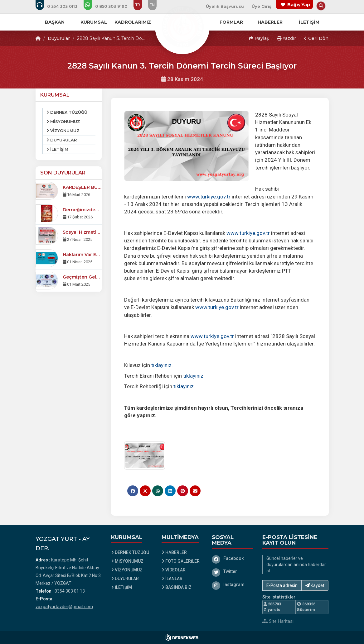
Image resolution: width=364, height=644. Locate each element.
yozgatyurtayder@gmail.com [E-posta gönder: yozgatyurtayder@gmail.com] (64, 607)
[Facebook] (232, 558)
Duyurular (59, 38)
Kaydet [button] (315, 585)
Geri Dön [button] (316, 38)
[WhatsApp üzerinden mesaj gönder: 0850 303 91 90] (110, 6)
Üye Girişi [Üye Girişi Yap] (262, 6)
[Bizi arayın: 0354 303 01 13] (61, 6)
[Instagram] (232, 584)
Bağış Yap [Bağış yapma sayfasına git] (299, 5)
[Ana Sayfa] (182, 26)
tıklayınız (161, 365)
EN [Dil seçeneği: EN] (152, 5)
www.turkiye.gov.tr (209, 197)
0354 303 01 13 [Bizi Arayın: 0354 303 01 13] (70, 591)
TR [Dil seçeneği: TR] (138, 5)
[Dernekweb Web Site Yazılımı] (182, 637)
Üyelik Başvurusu (225, 6)
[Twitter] (232, 571)
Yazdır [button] (286, 38)
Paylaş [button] (259, 38)
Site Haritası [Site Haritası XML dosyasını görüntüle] (278, 621)
